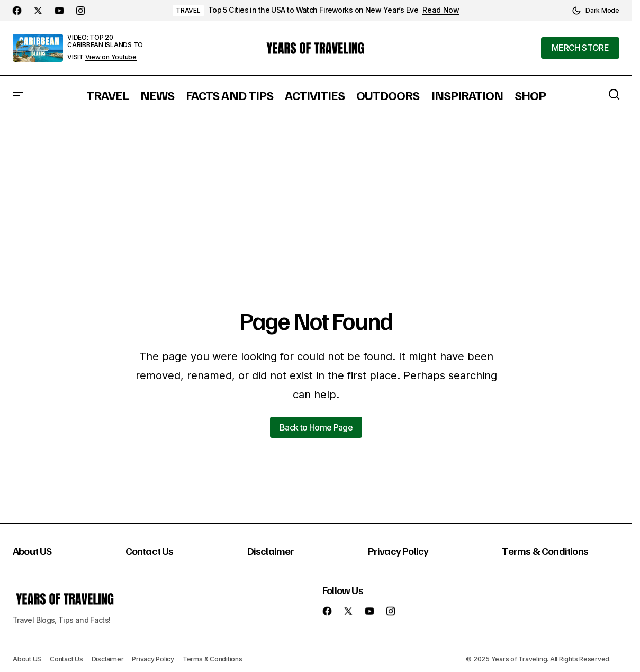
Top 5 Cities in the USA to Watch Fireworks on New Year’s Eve (313, 10)
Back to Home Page (316, 427)
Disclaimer (271, 551)
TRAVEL (188, 10)
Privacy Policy (398, 551)
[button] (596, 11)
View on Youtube (111, 57)
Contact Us (150, 551)
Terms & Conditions (545, 551)
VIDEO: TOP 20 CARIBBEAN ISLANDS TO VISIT (105, 47)
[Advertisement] (318, 194)
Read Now (441, 10)
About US (32, 551)
